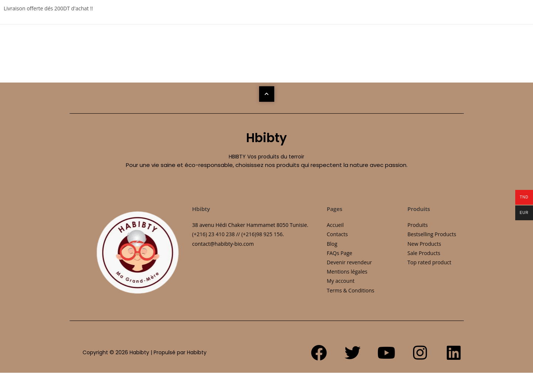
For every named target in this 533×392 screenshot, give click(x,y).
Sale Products (424, 253)
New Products (424, 244)
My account (341, 281)
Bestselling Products (432, 234)
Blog (332, 244)
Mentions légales (347, 272)
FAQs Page (340, 253)
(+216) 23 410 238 (213, 234)
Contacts (337, 234)
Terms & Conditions (351, 290)
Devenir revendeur (349, 262)
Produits (418, 225)
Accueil (335, 225)
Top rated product (429, 262)
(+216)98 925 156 (262, 234)
